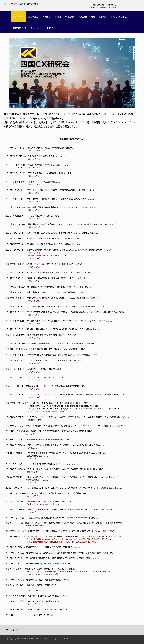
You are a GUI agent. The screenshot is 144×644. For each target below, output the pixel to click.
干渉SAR (51, 28)
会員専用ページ (20, 28)
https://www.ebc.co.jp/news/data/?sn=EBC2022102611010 (67, 542)
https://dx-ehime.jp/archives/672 (42, 574)
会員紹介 (103, 17)
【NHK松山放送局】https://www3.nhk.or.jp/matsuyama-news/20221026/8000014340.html (69, 539)
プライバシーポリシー (15, 630)
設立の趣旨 (33, 17)
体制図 (58, 17)
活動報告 (83, 17)
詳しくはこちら (34, 315)
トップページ (19, 17)
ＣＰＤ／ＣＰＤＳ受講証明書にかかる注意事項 (47, 412)
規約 (93, 17)
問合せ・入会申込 (119, 17)
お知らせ (47, 17)
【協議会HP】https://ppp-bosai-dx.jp (43, 504)
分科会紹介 (70, 17)
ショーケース (37, 28)
